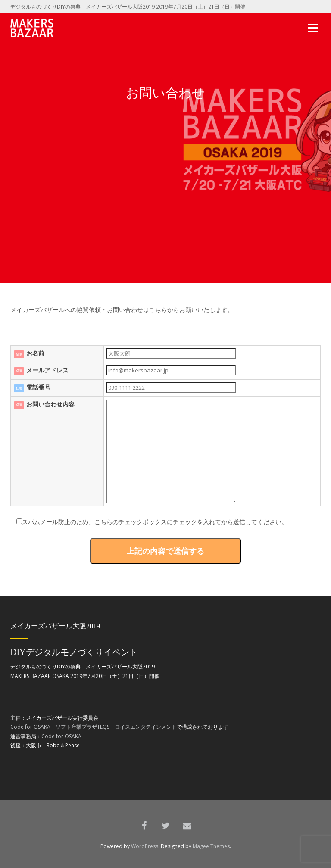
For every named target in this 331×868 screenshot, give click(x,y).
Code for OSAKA (30, 727)
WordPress (145, 846)
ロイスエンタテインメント (146, 727)
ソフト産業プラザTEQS (83, 727)
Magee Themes (211, 846)
